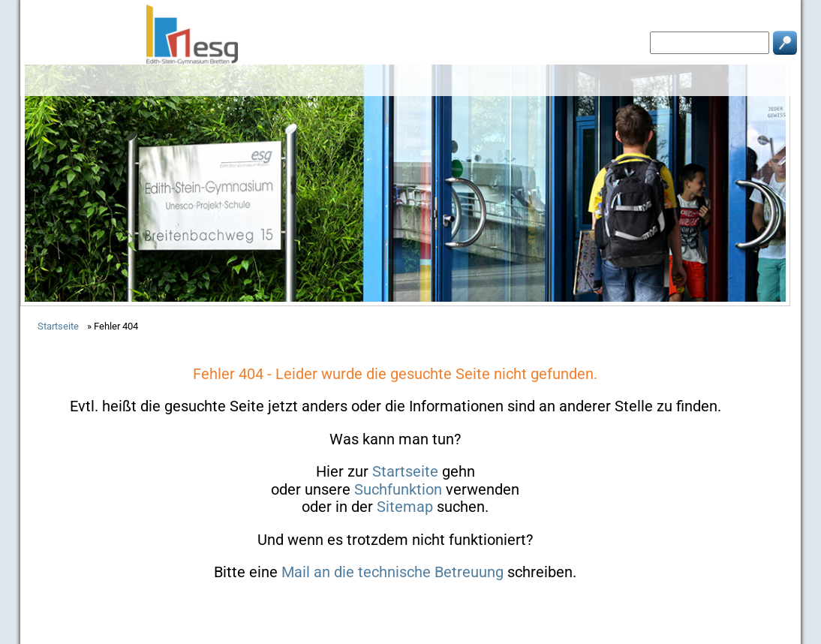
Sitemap (405, 507)
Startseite (405, 471)
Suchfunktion (398, 489)
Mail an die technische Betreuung (392, 572)
